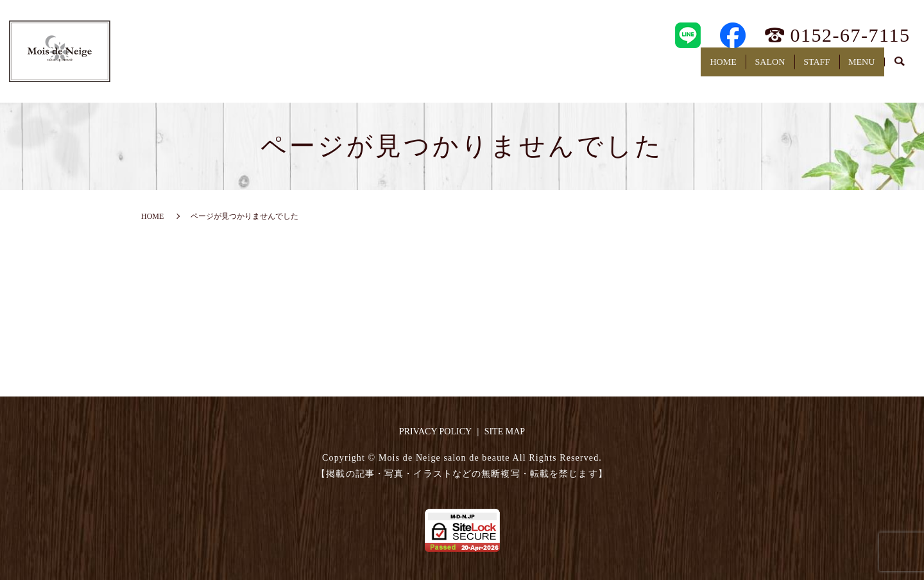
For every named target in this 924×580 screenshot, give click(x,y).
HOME (666, 68)
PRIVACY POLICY (435, 431)
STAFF (793, 68)
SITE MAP (505, 431)
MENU (854, 68)
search (900, 69)
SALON (729, 68)
